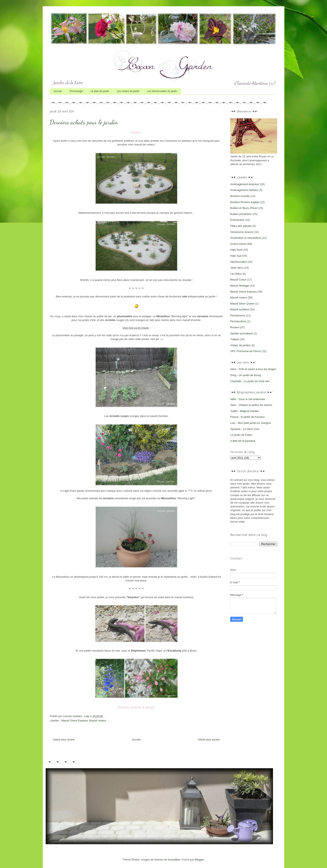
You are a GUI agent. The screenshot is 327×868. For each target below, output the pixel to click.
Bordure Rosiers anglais (245, 202)
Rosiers (235, 327)
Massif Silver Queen (242, 304)
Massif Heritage (240, 286)
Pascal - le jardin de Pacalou (247, 417)
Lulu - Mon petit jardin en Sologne (250, 423)
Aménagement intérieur (244, 190)
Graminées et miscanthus (246, 238)
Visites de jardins (240, 345)
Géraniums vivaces (242, 232)
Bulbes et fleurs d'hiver (244, 208)
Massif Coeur (238, 280)
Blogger (199, 860)
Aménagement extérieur (245, 184)
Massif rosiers (98, 721)
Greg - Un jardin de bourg (246, 375)
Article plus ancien (209, 740)
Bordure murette (240, 196)
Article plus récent (64, 740)
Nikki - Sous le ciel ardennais (248, 399)
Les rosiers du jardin (128, 91)
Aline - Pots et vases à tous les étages (253, 369)
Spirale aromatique (242, 333)
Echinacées (237, 220)
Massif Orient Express (75, 721)
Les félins (236, 274)
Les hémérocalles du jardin (162, 91)
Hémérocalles (238, 262)
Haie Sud (236, 256)
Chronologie (76, 91)
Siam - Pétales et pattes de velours (251, 405)
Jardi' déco (237, 268)
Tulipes (235, 339)
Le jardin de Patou (241, 435)
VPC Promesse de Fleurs (246, 351)
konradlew (174, 860)
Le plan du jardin (100, 91)
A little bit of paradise (243, 441)
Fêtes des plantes (241, 226)
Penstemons (238, 315)
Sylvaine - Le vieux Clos (245, 429)
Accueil (58, 91)
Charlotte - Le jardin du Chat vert (250, 381)
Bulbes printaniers (241, 214)
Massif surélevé (240, 309)
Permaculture (238, 321)
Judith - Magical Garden (245, 411)
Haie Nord (236, 250)
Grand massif (238, 244)
